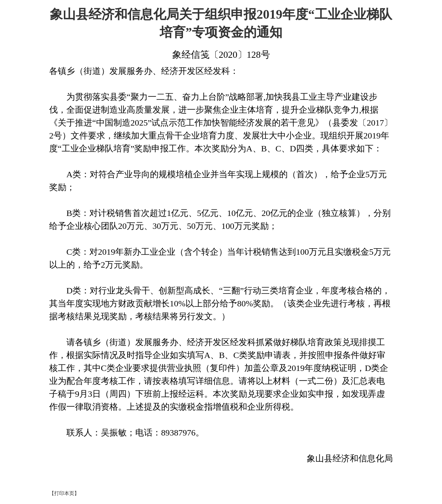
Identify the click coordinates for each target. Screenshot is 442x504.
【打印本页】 (64, 493)
